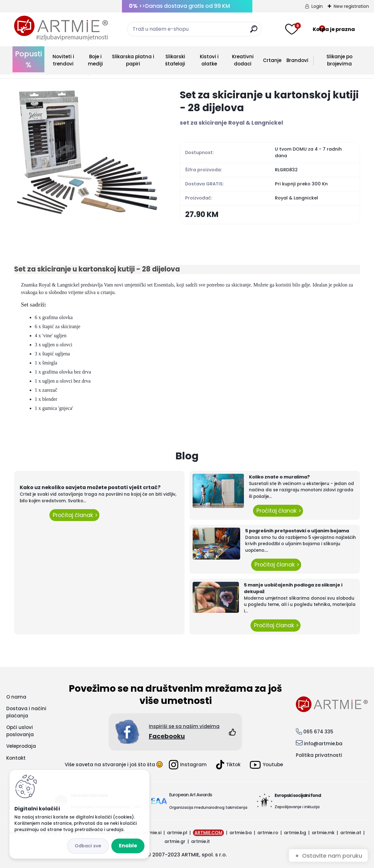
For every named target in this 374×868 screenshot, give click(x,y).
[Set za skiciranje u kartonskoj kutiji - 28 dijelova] (87, 152)
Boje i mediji (95, 60)
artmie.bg (295, 833)
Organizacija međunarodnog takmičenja (208, 807)
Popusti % (28, 59)
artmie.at (351, 833)
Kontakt (16, 758)
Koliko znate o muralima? (279, 477)
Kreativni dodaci (243, 60)
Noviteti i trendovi (63, 60)
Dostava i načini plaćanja (26, 712)
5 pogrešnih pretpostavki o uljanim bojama (297, 531)
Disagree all (88, 846)
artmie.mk (323, 833)
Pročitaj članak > (74, 515)
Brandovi (297, 60)
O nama (16, 697)
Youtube (266, 765)
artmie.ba (241, 833)
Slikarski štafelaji (175, 60)
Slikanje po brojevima (339, 60)
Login (317, 6)
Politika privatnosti (319, 755)
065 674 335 (318, 732)
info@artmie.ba (323, 744)
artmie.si (152, 833)
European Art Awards (191, 795)
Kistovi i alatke (209, 60)
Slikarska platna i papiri (133, 60)
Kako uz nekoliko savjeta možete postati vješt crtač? (90, 487)
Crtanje (272, 60)
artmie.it (200, 841)
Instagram (188, 765)
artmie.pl (177, 833)
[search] (254, 31)
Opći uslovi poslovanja (20, 731)
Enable (128, 846)
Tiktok (228, 765)
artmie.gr (175, 841)
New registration (351, 6)
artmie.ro (268, 833)
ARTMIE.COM (208, 833)
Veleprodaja (21, 746)
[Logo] (61, 28)
